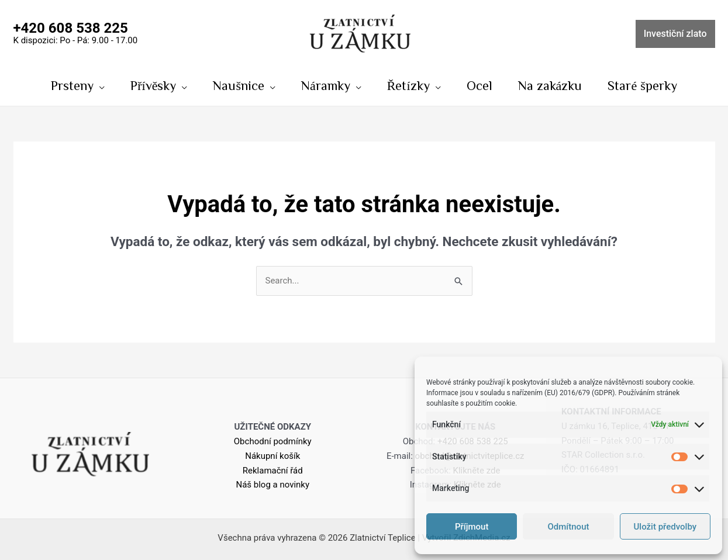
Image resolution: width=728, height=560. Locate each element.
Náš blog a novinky (272, 485)
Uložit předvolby (665, 527)
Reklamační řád (273, 471)
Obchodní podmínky (273, 441)
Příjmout (472, 527)
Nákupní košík (272, 456)
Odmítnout (569, 527)
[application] (99, 85)
